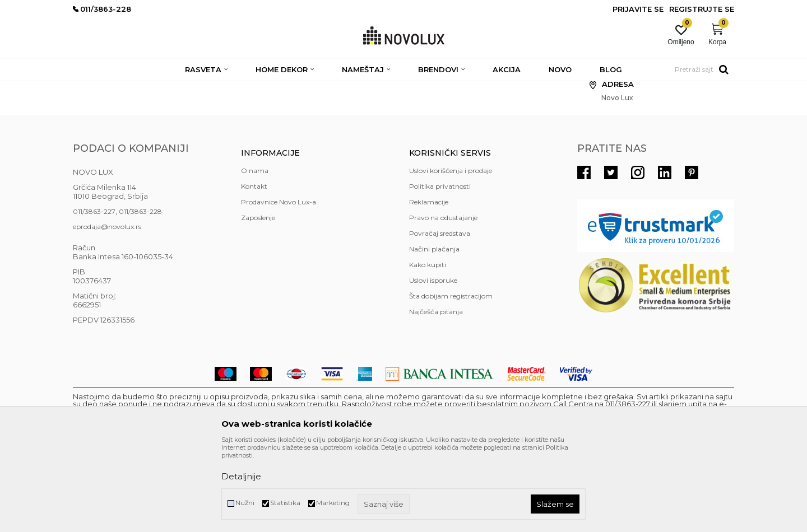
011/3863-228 (140, 293)
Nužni (245, 503)
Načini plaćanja (434, 330)
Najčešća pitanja (436, 393)
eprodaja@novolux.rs (107, 308)
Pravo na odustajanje (443, 299)
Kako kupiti (428, 346)
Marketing (333, 503)
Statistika (285, 503)
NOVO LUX (91, 88)
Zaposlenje (258, 299)
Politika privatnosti (440, 267)
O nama (255, 252)
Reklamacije (429, 283)
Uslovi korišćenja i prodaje (451, 252)
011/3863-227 (94, 293)
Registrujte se (702, 9)
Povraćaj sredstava (440, 314)
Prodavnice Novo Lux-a (279, 283)
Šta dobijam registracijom (451, 377)
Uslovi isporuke (433, 361)
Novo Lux (133, 88)
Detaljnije (241, 476)
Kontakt (254, 267)
